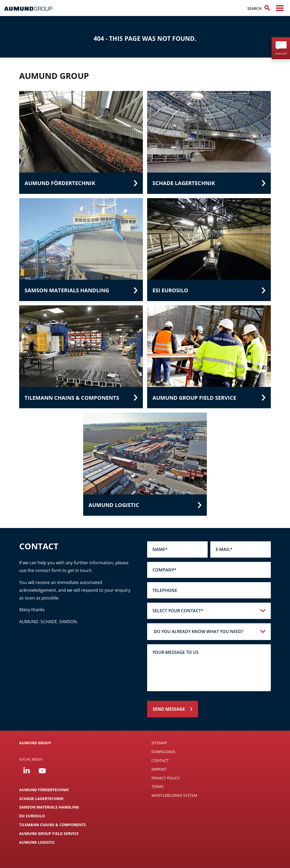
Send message (169, 709)
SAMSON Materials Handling (49, 807)
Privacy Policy (166, 778)
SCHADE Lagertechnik (41, 799)
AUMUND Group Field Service (49, 833)
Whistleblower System (174, 795)
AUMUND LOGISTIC (37, 842)
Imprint (159, 769)
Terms (158, 787)
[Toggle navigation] (280, 8)
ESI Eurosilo (32, 816)
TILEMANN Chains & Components (53, 825)
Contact (160, 760)
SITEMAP (159, 743)
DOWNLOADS (163, 752)
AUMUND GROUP (35, 743)
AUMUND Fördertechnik (44, 790)
